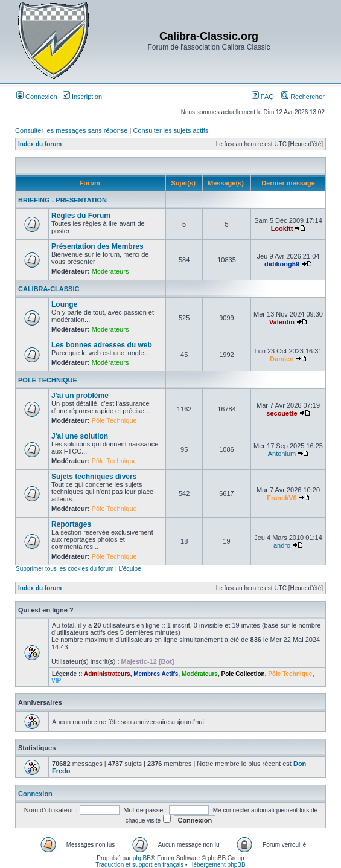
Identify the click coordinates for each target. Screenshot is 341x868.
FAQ (263, 97)
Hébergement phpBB (217, 865)
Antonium (282, 454)
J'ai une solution (80, 436)
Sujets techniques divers (94, 477)
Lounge (64, 304)
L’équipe (129, 569)
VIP (56, 680)
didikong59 (282, 264)
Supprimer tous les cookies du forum (65, 569)
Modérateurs (110, 271)
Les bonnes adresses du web (102, 345)
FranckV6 (282, 498)
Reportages (71, 524)
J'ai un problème (80, 396)
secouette (282, 413)
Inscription (82, 97)
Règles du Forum (81, 216)
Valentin (282, 322)
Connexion (37, 97)
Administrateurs (107, 674)
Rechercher (303, 97)
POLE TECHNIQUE (48, 380)
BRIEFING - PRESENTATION (62, 200)
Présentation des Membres (97, 246)
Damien (282, 359)
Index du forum (40, 144)
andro (282, 545)
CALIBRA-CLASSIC (49, 289)
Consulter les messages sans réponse (71, 130)
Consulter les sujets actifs (170, 130)
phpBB (142, 858)
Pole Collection (243, 674)
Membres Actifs (156, 674)
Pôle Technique (114, 420)
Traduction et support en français (139, 865)
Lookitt (282, 228)
